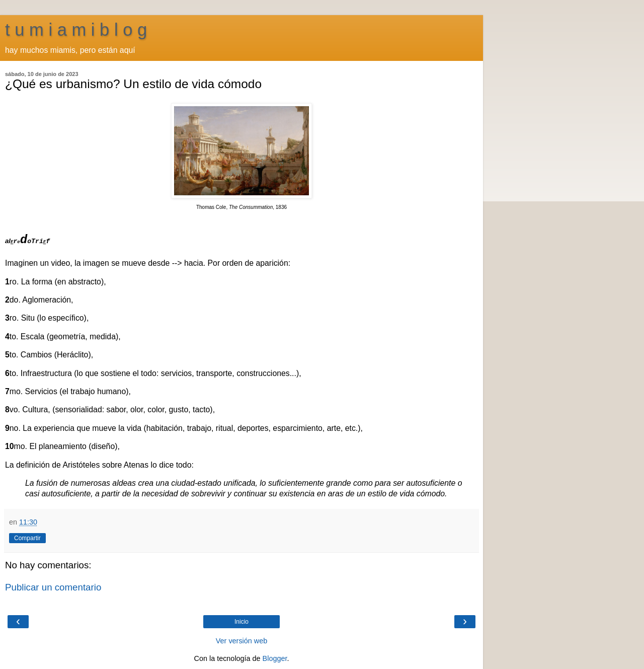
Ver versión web (242, 641)
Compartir (27, 538)
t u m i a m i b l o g (76, 30)
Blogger (275, 658)
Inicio (242, 622)
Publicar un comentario (53, 587)
